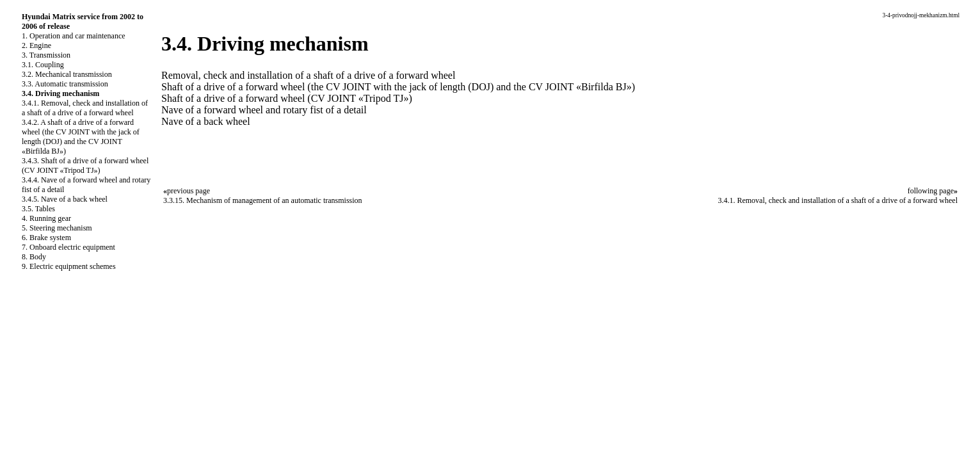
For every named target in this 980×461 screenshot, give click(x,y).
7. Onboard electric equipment (68, 247)
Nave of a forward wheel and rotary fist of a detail (264, 110)
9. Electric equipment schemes (69, 266)
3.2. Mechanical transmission (67, 74)
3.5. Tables (38, 209)
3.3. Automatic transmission (65, 84)
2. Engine (36, 45)
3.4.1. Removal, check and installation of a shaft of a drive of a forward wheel (85, 108)
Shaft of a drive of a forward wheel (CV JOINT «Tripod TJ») (287, 98)
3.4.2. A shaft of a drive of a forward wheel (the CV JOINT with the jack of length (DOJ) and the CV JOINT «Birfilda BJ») (81, 137)
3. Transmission (46, 55)
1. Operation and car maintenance (74, 36)
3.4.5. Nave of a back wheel (65, 199)
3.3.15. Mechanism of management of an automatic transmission (263, 200)
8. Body (34, 257)
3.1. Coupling (43, 65)
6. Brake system (46, 238)
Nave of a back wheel (206, 121)
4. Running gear (46, 218)
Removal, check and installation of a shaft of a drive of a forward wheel (308, 75)
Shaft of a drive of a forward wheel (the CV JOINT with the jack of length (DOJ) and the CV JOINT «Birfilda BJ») (398, 87)
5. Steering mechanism (57, 228)
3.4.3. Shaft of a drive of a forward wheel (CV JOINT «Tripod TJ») (85, 166)
